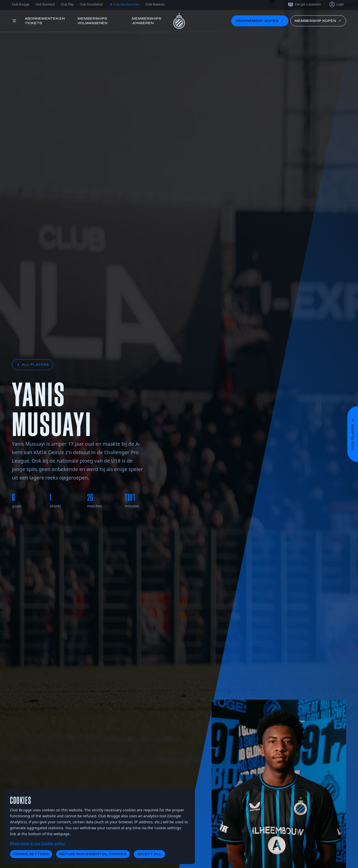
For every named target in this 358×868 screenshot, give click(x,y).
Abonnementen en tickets (45, 21)
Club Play (67, 4)
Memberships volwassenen (92, 21)
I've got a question (304, 4)
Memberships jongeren (147, 21)
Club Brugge (21, 4)
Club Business (45, 4)
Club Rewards (155, 4)
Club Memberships (124, 4)
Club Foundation (91, 4)
